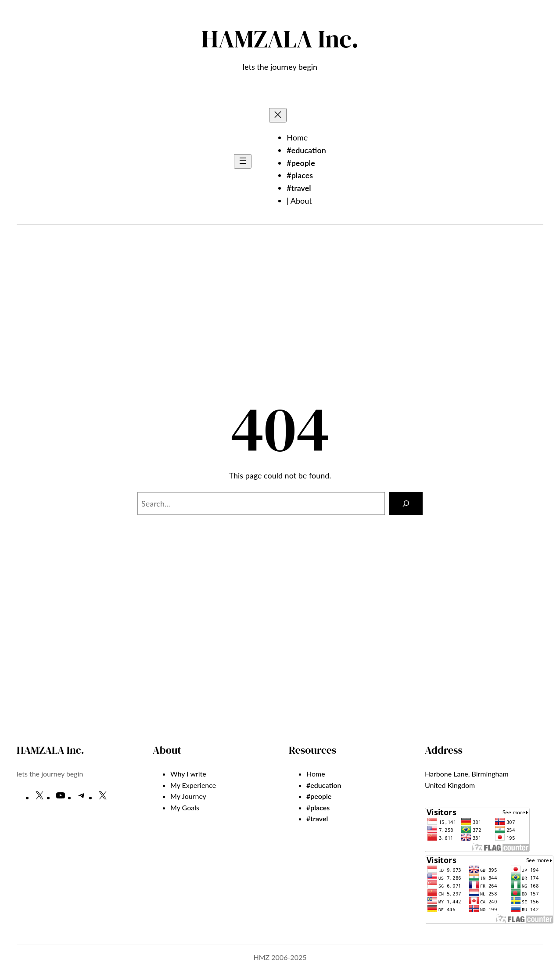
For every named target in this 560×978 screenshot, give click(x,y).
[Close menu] (278, 115)
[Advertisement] (280, 319)
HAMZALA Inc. (280, 39)
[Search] (406, 503)
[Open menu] (243, 161)
